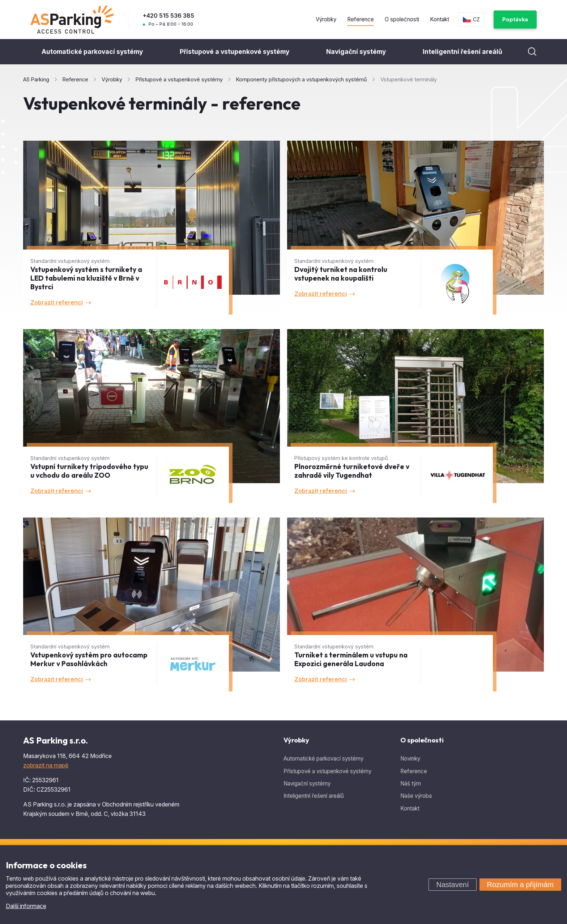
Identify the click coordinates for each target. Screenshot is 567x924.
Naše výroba (416, 796)
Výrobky (326, 19)
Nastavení (452, 885)
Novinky (410, 759)
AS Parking (36, 79)
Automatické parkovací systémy (92, 52)
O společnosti (402, 19)
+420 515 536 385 (169, 16)
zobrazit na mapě (46, 765)
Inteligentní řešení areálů (462, 52)
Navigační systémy (356, 52)
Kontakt (440, 19)
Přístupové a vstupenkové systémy (235, 52)
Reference (361, 19)
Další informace (26, 906)
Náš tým (411, 784)
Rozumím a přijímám (520, 885)
